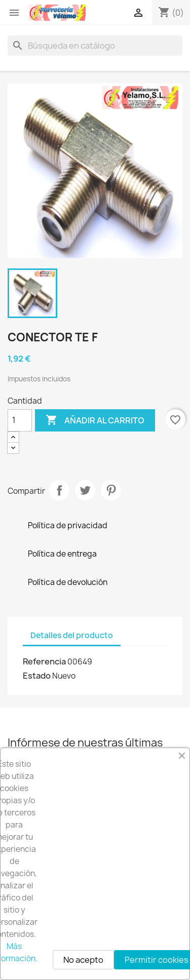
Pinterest (111, 490)
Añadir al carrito (95, 420)
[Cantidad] (20, 420)
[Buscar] (95, 46)
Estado (37, 676)
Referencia (44, 661)
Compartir (59, 490)
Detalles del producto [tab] (72, 635)
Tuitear (85, 490)
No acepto (83, 960)
